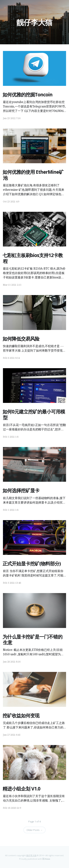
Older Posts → (34, 830)
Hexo (47, 859)
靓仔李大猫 (34, 22)
